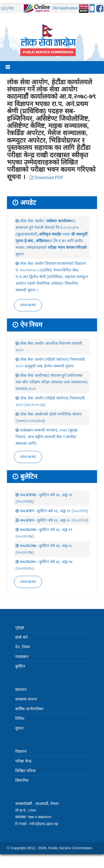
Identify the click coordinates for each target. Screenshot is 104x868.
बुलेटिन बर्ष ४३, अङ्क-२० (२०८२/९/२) (52, 520)
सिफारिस (22, 780)
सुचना (19, 728)
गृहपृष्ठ (20, 628)
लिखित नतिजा (26, 771)
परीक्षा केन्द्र (23, 761)
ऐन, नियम (22, 647)
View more (28, 305)
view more (28, 457)
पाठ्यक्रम (22, 657)
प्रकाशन (21, 689)
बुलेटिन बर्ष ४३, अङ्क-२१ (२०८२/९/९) (52, 511)
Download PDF (47, 178)
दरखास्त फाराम (26, 699)
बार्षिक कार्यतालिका (29, 709)
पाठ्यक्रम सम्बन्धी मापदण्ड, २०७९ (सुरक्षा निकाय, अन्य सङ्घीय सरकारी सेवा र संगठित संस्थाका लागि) (47, 437)
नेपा (11, 8)
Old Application (65, 8)
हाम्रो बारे (21, 637)
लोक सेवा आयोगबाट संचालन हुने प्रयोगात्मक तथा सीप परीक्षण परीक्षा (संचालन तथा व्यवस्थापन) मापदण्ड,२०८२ (52, 382)
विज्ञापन (21, 751)
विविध (20, 718)
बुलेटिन (20, 666)
